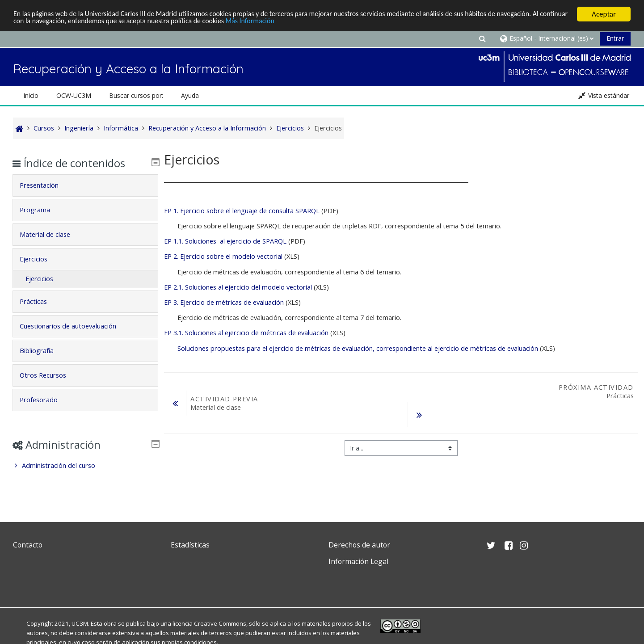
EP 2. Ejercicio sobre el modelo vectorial (224, 256)
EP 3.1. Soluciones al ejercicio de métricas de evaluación (246, 333)
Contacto (28, 545)
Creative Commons (220, 623)
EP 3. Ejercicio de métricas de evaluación (224, 302)
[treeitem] (85, 466)
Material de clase (51, 234)
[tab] (85, 185)
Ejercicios (40, 259)
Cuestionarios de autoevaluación (74, 326)
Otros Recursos (49, 375)
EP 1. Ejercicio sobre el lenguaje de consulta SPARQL (242, 211)
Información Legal (358, 561)
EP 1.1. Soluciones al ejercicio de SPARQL (225, 241)
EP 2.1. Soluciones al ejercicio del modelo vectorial (238, 287)
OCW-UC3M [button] (74, 95)
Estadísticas (190, 545)
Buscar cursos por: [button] (136, 95)
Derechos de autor (359, 545)
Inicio (31, 95)
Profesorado (45, 400)
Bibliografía (43, 351)
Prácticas (40, 301)
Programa (41, 210)
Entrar (615, 38)
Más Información (305, 22)
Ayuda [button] (190, 95)
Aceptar (604, 14)
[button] (482, 38)
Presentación (45, 185)
